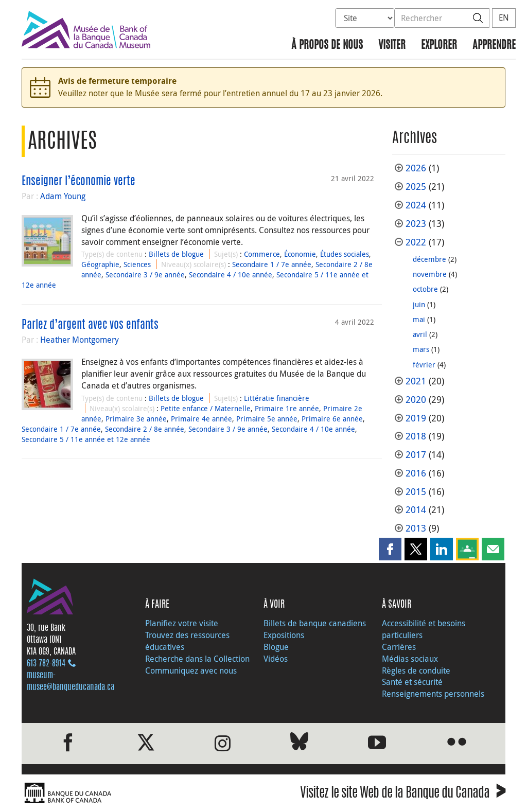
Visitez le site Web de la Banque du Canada (403, 794)
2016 (416, 473)
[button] (390, 549)
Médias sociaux (410, 659)
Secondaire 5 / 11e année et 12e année (86, 439)
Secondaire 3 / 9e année (145, 275)
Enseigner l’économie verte (78, 182)
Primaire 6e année (332, 419)
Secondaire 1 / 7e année (272, 264)
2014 (416, 510)
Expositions (284, 635)
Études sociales (345, 254)
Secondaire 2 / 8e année (145, 429)
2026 (416, 168)
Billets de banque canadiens (315, 623)
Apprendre (494, 46)
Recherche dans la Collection (197, 659)
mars (421, 349)
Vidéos (276, 659)
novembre (430, 274)
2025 (416, 187)
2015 (416, 492)
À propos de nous (327, 46)
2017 (416, 455)
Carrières (399, 647)
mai (419, 319)
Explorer (439, 46)
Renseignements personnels (433, 694)
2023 (416, 224)
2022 (416, 242)
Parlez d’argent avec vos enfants (90, 325)
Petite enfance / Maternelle (206, 408)
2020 (416, 400)
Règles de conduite (416, 670)
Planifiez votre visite (182, 623)
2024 (416, 205)
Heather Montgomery (80, 340)
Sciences (137, 264)
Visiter (392, 46)
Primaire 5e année (267, 419)
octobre (425, 289)
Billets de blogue (176, 254)
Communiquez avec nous (191, 670)
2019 (416, 418)
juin (419, 304)
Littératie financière (277, 398)
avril (420, 334)
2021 (416, 381)
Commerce (262, 254)
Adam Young (63, 196)
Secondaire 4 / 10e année (231, 275)
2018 (416, 436)
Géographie (100, 264)
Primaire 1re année (287, 408)
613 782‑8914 (46, 664)
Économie (300, 254)
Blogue (276, 647)
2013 (416, 528)
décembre (429, 259)
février (424, 365)
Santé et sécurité (412, 682)
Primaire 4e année (201, 419)
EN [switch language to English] (504, 17)
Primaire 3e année (136, 419)
